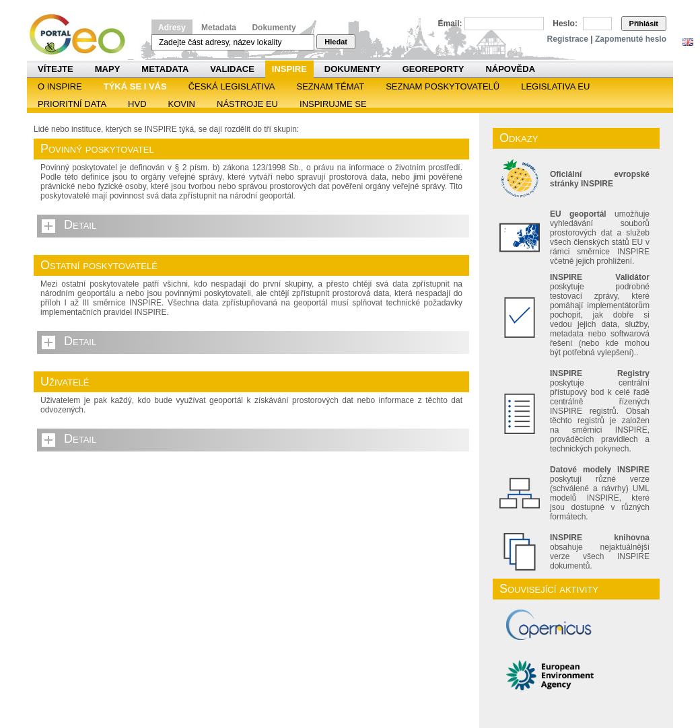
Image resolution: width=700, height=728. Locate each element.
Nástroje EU (247, 104)
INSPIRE (289, 69)
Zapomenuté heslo (631, 39)
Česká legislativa (232, 86)
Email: (450, 24)
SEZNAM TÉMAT (331, 86)
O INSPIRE (60, 86)
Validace (232, 69)
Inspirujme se (333, 104)
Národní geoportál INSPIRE (82, 35)
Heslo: (565, 24)
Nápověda (510, 69)
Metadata (219, 28)
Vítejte (56, 69)
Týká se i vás (135, 86)
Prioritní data (72, 104)
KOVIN (182, 104)
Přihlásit (644, 24)
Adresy (172, 28)
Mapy (108, 69)
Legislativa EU (555, 86)
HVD (137, 104)
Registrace (568, 39)
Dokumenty (274, 28)
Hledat (336, 42)
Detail (80, 225)
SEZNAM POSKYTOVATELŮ (443, 86)
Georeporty (433, 69)
